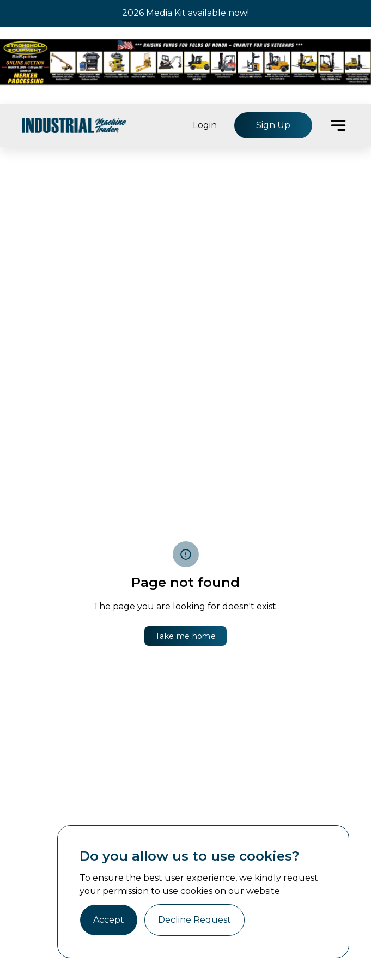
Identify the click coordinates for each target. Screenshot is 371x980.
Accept (109, 920)
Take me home (185, 636)
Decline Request (194, 920)
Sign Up (273, 125)
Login (205, 125)
